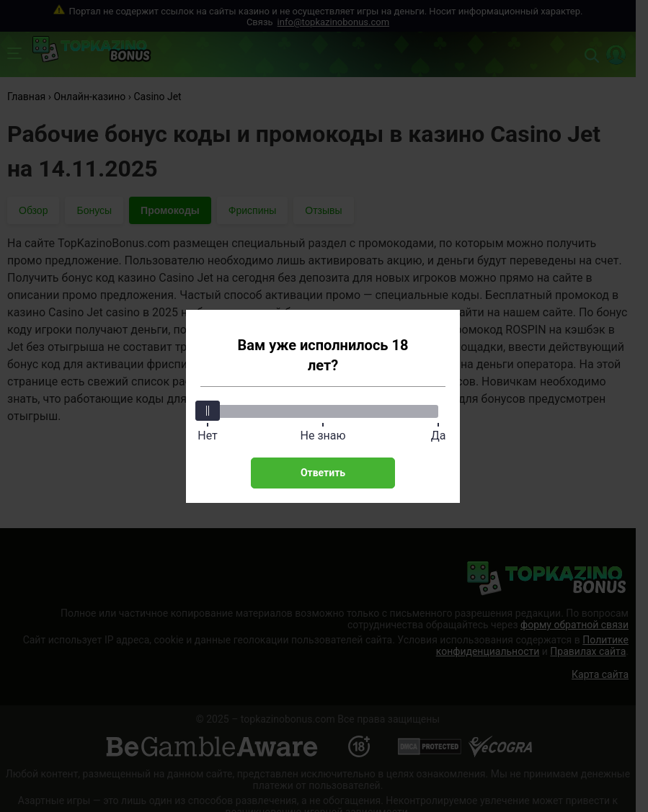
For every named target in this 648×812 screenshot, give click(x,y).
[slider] (208, 411)
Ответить (323, 473)
